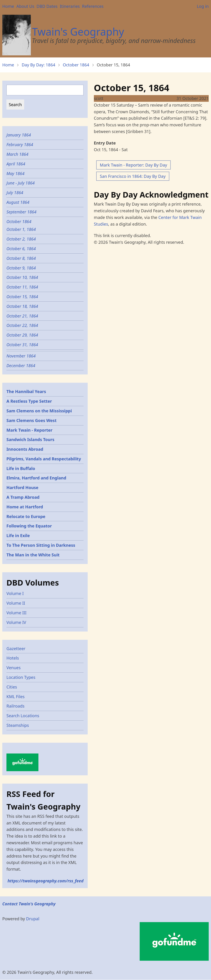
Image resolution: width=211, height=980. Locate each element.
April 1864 (16, 164)
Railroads (15, 706)
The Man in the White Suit (33, 555)
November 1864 (21, 356)
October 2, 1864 (21, 239)
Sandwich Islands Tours (30, 439)
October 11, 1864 (22, 287)
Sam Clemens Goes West (32, 420)
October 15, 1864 (22, 297)
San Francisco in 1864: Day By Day (133, 176)
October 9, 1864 (21, 268)
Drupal (33, 919)
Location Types (21, 677)
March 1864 (17, 154)
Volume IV (16, 622)
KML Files (16, 697)
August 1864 (18, 202)
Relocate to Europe (26, 516)
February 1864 (20, 144)
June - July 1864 (20, 183)
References (93, 6)
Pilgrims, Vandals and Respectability (44, 459)
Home (8, 6)
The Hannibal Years (26, 391)
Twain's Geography (78, 32)
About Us (25, 6)
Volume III (16, 613)
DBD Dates (47, 6)
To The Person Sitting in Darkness (41, 545)
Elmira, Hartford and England (36, 478)
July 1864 (15, 193)
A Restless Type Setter (29, 401)
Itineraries (70, 6)
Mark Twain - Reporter (29, 430)
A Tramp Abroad (23, 497)
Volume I (15, 593)
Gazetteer (16, 649)
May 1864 (15, 173)
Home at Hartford (25, 507)
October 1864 (76, 65)
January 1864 (19, 135)
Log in (203, 6)
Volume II (16, 603)
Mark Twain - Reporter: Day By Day (133, 165)
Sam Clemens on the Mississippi (39, 411)
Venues (14, 668)
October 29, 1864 (22, 335)
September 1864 (21, 212)
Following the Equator (29, 526)
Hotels (13, 658)
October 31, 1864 (22, 345)
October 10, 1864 (22, 277)
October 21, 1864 (22, 316)
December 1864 (21, 365)
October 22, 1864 (22, 325)
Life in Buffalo (21, 468)
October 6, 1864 (21, 249)
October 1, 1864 (21, 229)
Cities (12, 687)
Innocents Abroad (25, 449)
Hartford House (22, 487)
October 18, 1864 (22, 306)
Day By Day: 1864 (38, 65)
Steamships (18, 725)
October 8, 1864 (21, 258)
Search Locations (23, 716)
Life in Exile (18, 535)
